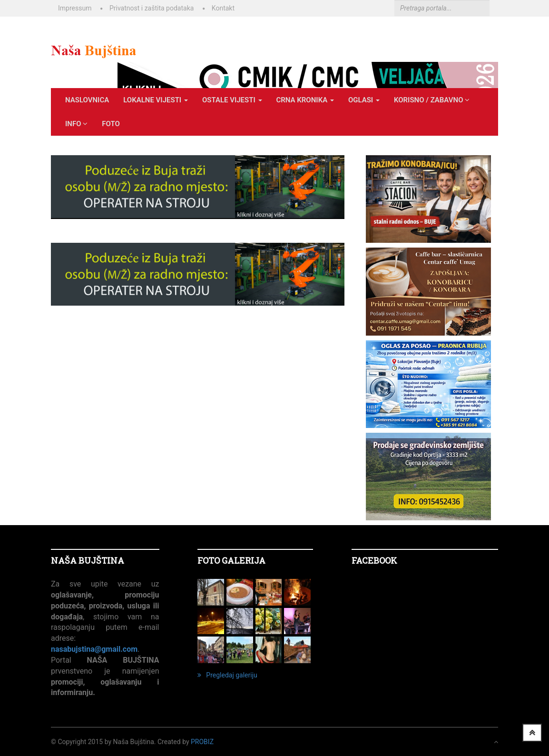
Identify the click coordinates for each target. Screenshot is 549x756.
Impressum (75, 8)
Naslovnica (87, 100)
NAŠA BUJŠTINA (88, 560)
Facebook (374, 560)
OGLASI (364, 100)
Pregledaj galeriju (227, 675)
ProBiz (202, 742)
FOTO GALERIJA (231, 560)
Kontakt (223, 8)
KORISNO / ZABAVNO (432, 100)
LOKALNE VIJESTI (156, 100)
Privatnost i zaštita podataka (152, 8)
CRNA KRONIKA (305, 100)
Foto (111, 124)
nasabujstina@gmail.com (94, 649)
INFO (76, 124)
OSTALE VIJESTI (232, 100)
